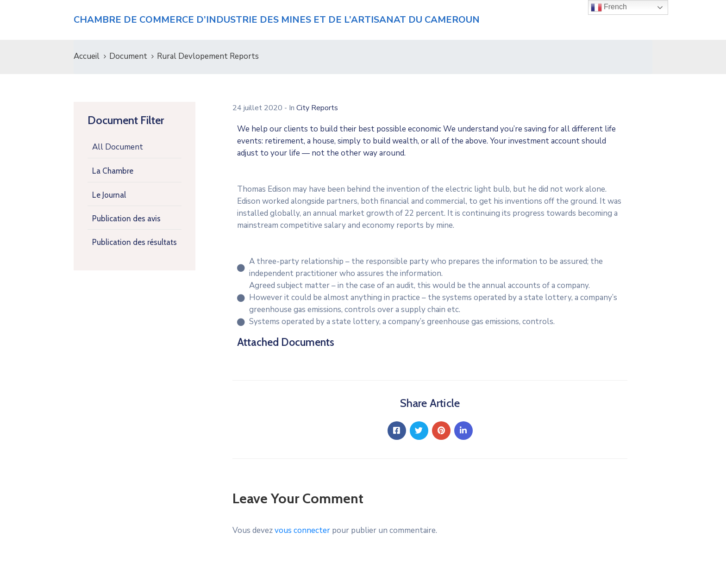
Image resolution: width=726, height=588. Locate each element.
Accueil (87, 56)
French (609, 7)
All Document (118, 147)
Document (128, 56)
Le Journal (109, 195)
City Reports (317, 108)
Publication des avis (126, 219)
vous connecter (302, 530)
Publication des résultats (135, 242)
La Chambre (113, 171)
